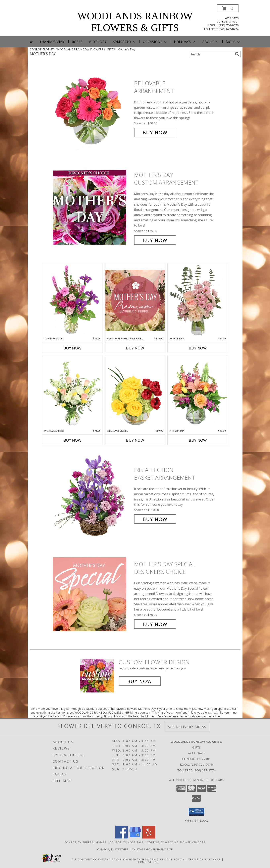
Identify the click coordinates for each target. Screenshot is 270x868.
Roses (77, 42)
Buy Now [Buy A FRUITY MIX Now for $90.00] (198, 440)
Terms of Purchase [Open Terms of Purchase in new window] (205, 859)
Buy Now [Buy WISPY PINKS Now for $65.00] (198, 348)
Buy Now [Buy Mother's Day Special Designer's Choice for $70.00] (155, 624)
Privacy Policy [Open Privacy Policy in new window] (172, 859)
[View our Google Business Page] (135, 837)
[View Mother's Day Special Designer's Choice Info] (93, 594)
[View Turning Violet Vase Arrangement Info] (72, 300)
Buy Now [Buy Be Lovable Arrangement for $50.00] (155, 132)
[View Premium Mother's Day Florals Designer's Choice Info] (135, 300)
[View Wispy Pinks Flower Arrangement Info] (198, 300)
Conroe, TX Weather (113, 849)
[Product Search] (212, 54)
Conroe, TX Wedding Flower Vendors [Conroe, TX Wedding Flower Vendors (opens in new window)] (176, 842)
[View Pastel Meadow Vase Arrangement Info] (72, 392)
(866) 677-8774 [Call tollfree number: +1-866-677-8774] (229, 29)
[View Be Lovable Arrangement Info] (93, 108)
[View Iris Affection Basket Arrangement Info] (93, 495)
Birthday (98, 42)
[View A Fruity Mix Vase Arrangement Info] (198, 392)
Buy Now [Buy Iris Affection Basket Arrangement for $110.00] (155, 519)
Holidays (185, 42)
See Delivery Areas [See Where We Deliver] (187, 727)
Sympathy (125, 42)
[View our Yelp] (149, 837)
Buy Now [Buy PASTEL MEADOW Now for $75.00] (72, 440)
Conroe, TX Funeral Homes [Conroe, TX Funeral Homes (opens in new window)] (85, 842)
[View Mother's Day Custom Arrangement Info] (93, 208)
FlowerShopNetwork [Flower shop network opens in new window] (138, 859)
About (211, 42)
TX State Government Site (152, 849)
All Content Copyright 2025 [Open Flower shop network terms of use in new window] (95, 859)
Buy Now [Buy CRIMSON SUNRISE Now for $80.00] (135, 440)
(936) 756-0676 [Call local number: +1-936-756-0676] (229, 25)
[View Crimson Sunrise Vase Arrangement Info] (135, 392)
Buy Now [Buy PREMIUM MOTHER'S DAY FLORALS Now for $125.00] (135, 348)
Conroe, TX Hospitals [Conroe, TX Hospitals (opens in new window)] (127, 842)
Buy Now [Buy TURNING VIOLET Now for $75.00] (72, 348)
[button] (228, 8)
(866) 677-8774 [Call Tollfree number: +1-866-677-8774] (205, 770)
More (233, 42)
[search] (237, 54)
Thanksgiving (52, 42)
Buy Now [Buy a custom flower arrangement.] (140, 681)
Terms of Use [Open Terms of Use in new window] (148, 862)
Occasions (155, 42)
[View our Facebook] (121, 837)
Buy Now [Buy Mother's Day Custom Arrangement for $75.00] (155, 240)
